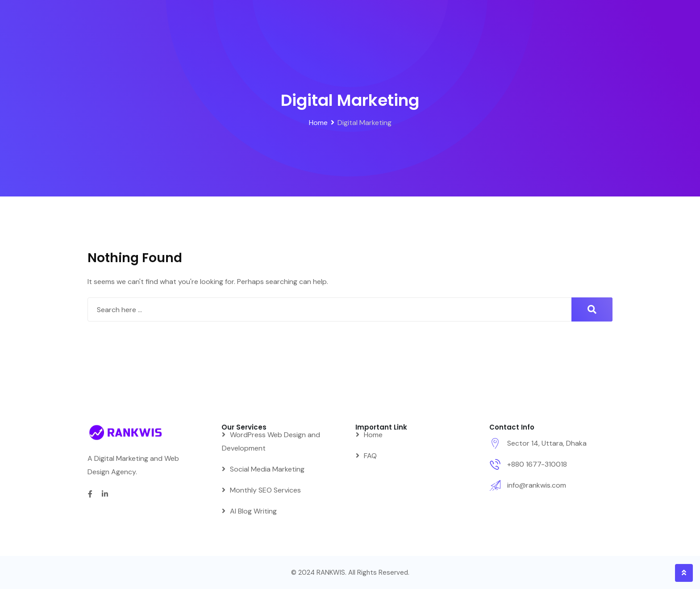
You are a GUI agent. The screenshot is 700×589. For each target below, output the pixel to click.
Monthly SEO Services (265, 490)
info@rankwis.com (537, 485)
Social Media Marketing (267, 469)
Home (373, 435)
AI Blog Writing (253, 511)
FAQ (370, 456)
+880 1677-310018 (537, 464)
